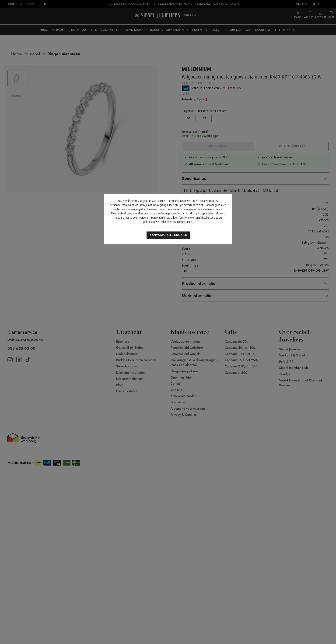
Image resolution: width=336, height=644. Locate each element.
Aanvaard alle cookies (168, 235)
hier (135, 213)
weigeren (144, 218)
